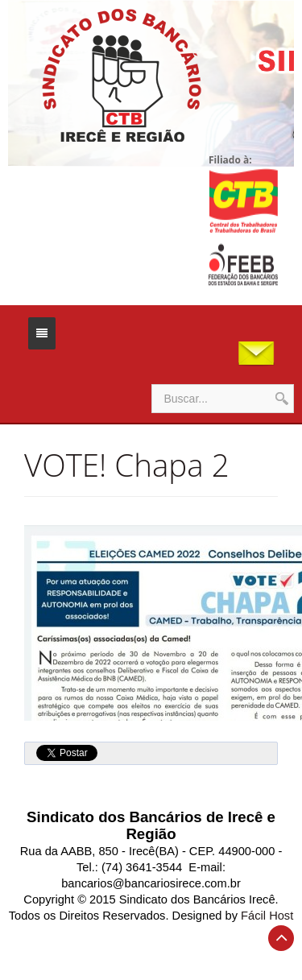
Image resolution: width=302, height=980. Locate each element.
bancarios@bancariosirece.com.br (151, 883)
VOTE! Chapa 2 (127, 465)
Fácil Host (267, 916)
